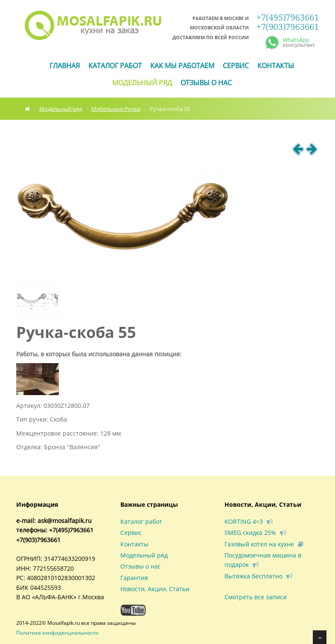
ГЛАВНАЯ (65, 66)
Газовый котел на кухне (264, 544)
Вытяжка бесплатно (258, 576)
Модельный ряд (142, 83)
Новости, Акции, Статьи (155, 589)
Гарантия (134, 578)
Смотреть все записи (256, 597)
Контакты (276, 66)
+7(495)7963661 (288, 17)
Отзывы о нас (206, 83)
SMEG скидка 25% (255, 533)
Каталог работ (115, 66)
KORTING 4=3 (249, 521)
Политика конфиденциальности (57, 633)
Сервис (236, 66)
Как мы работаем (182, 66)
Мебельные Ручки (116, 109)
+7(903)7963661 (288, 27)
